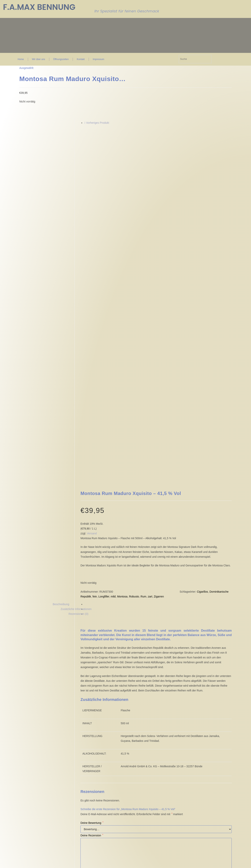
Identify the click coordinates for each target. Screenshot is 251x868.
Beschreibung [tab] (61, 400)
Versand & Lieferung (83, 753)
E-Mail (138, 675)
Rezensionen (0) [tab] (78, 409)
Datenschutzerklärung (215, 675)
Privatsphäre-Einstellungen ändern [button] (41, 768)
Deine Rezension (92, 631)
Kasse (110, 737)
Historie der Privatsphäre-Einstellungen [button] (44, 772)
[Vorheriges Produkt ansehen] (85, 123)
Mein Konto (113, 744)
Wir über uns (39, 59)
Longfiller (104, 392)
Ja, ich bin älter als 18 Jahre (27, 865)
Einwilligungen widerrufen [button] (35, 776)
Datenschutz (79, 744)
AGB (74, 737)
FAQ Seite (112, 747)
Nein (4, 865)
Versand (92, 329)
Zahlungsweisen (81, 750)
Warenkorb (112, 740)
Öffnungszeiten (61, 59)
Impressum (98, 59)
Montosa (122, 392)
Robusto (134, 392)
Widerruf (76, 747)
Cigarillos (202, 387)
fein (95, 392)
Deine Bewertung (92, 618)
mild (113, 392)
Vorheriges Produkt (98, 123)
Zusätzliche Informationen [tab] (76, 404)
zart (150, 392)
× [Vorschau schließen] (1, 794)
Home (21, 59)
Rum (144, 392)
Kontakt (81, 59)
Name (85, 675)
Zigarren (159, 392)
